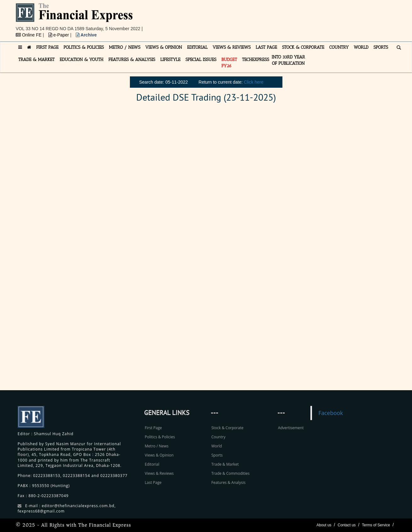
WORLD (361, 47)
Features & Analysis (228, 482)
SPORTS (381, 47)
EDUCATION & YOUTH (82, 60)
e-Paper (59, 35)
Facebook (331, 413)
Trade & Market (225, 464)
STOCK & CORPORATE (303, 47)
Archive (86, 35)
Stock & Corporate (227, 428)
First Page (153, 428)
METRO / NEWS (125, 47)
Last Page (153, 482)
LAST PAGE (266, 47)
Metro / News (156, 446)
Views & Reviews (159, 473)
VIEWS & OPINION (164, 47)
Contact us (346, 525)
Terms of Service (376, 525)
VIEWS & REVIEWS (232, 47)
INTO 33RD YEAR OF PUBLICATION (288, 60)
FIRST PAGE (47, 47)
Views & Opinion (159, 455)
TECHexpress (255, 60)
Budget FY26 (229, 63)
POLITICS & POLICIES (84, 47)
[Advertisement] (293, 17)
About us (324, 525)
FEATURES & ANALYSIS (132, 60)
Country (218, 437)
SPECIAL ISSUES (201, 60)
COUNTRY (339, 47)
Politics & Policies (160, 437)
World (217, 446)
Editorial (152, 464)
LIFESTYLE (170, 60)
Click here (253, 82)
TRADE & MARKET (36, 60)
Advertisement (291, 428)
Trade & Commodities (231, 473)
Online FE (29, 35)
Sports (217, 455)
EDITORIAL (197, 47)
